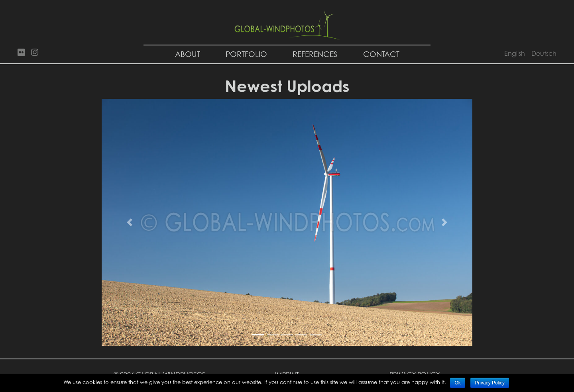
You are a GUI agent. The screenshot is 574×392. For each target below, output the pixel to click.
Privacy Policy (490, 383)
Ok (457, 383)
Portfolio (246, 54)
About (188, 54)
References (315, 54)
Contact (381, 54)
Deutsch (544, 53)
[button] (130, 222)
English (515, 53)
